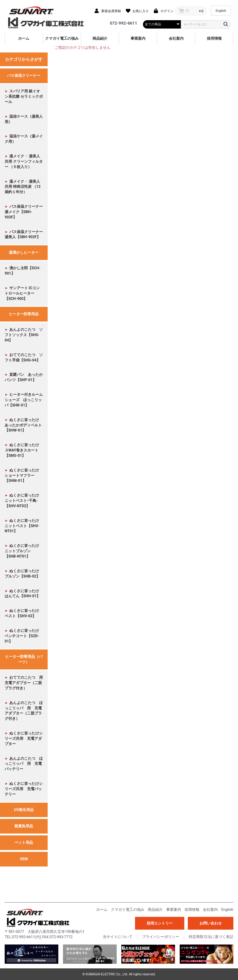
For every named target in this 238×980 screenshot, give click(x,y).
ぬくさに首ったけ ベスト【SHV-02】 (24, 613)
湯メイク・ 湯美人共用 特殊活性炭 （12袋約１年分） (23, 187)
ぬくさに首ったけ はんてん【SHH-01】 (24, 594)
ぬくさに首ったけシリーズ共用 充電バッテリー (24, 789)
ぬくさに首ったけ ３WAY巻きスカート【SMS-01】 (24, 450)
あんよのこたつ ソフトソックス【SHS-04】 (24, 335)
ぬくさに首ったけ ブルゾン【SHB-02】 (24, 574)
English (221, 11)
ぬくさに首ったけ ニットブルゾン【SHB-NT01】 (24, 551)
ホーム (24, 38)
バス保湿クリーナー (24, 76)
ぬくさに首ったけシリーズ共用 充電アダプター (24, 738)
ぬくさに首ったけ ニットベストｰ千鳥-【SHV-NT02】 (24, 501)
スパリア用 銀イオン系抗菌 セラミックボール (24, 96)
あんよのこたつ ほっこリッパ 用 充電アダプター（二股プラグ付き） (24, 711)
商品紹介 (100, 38)
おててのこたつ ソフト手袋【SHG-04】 (24, 357)
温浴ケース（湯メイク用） (24, 139)
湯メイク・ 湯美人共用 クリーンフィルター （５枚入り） (24, 161)
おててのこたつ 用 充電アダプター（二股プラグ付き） (26, 683)
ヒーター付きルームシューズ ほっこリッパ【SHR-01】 (24, 400)
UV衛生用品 (24, 810)
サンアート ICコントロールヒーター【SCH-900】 (22, 293)
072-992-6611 (124, 23)
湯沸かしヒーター (24, 252)
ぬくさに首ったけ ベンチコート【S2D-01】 (24, 636)
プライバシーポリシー (161, 937)
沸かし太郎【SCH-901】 (23, 271)
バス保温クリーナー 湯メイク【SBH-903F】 (24, 212)
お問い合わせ (211, 923)
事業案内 (138, 38)
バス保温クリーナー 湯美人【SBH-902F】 (24, 234)
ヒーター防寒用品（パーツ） (24, 659)
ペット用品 (24, 842)
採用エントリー (160, 923)
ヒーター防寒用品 (24, 314)
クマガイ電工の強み (62, 38)
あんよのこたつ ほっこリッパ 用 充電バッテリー (24, 764)
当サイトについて (118, 937)
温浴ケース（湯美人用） (24, 119)
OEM (24, 859)
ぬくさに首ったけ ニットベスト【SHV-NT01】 (24, 526)
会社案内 (176, 38)
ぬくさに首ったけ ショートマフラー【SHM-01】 (24, 475)
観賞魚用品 (24, 826)
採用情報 (214, 38)
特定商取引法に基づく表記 (211, 937)
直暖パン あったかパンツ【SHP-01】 (24, 377)
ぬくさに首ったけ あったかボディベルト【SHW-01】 (24, 425)
